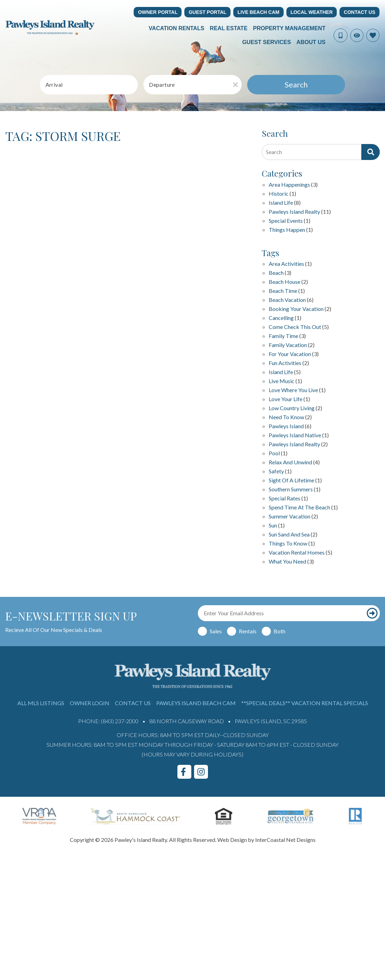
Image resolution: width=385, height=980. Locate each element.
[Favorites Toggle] (373, 35)
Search (296, 85)
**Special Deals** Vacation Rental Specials (305, 703)
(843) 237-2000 (120, 721)
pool (274, 453)
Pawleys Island (286, 426)
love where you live (293, 390)
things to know (288, 544)
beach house (284, 282)
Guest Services (267, 42)
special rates (284, 499)
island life (281, 372)
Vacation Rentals (176, 28)
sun (273, 526)
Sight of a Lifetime (291, 480)
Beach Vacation (287, 300)
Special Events (286, 221)
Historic (279, 194)
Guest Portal (207, 12)
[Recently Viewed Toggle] (357, 35)
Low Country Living (292, 408)
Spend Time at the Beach (299, 508)
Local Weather (312, 12)
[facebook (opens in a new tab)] (184, 772)
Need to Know (286, 417)
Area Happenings (289, 185)
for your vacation (290, 354)
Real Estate (228, 28)
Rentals (248, 631)
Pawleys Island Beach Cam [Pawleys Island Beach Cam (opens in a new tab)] (196, 703)
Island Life (281, 203)
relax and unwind (290, 462)
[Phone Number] (341, 35)
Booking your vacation (296, 309)
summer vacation (290, 517)
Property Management (289, 28)
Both (279, 631)
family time (283, 336)
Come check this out (295, 327)
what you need (287, 562)
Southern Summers (291, 489)
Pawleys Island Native (295, 435)
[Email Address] (281, 613)
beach (276, 273)
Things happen (287, 230)
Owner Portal (158, 12)
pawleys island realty (294, 444)
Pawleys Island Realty (294, 212)
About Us (311, 42)
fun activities (285, 363)
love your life (286, 399)
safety (276, 471)
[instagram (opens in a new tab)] (201, 772)
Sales (216, 631)
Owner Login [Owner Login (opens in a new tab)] (90, 703)
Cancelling (281, 318)
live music (282, 381)
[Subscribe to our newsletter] (372, 613)
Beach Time (283, 291)
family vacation (288, 345)
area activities (286, 264)
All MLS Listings (41, 703)
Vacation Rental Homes (297, 553)
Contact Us (359, 12)
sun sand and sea (289, 535)
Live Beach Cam (258, 12)
